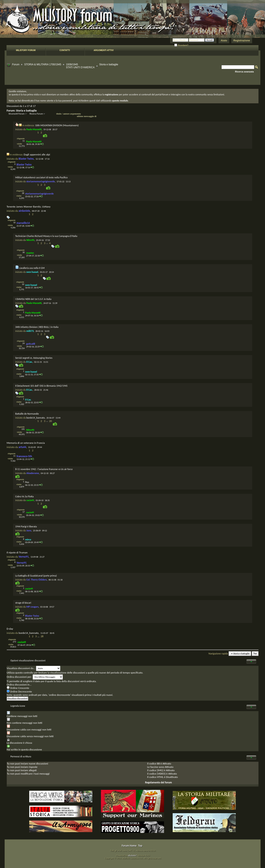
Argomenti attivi (103, 50)
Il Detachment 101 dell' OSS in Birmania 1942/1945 (41, 386)
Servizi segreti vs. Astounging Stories (34, 358)
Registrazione (242, 41)
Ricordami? (181, 45)
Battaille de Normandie (27, 414)
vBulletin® (132, 856)
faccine (154, 767)
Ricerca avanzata (244, 72)
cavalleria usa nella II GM (32, 268)
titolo (59, 114)
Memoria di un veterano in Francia (26, 443)
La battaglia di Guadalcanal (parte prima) (36, 576)
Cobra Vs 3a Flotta (25, 496)
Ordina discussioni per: (19, 677)
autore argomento (72, 114)
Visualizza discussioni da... (21, 668)
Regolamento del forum (158, 782)
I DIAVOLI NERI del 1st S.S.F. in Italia (33, 299)
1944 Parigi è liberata (26, 527)
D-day (10, 629)
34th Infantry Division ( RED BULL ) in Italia (37, 327)
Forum (16, 64)
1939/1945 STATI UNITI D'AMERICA (80, 66)
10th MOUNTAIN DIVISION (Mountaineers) (57, 125)
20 (50, 421)
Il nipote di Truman (17, 552)
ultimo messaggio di (87, 116)
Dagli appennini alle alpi (37, 154)
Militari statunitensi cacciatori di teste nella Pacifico (42, 177)
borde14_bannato (35, 418)
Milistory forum (26, 50)
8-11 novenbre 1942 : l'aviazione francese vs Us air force (44, 469)
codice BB (154, 764)
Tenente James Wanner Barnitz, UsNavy (29, 207)
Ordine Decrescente (19, 691)
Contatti (65, 50)
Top (255, 654)
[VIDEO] (161, 774)
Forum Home (129, 846)
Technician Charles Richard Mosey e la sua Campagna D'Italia (46, 236)
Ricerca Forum (36, 114)
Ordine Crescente (18, 688)
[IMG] (160, 770)
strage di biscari (23, 603)
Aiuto (224, 41)
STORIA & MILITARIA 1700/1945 (43, 64)
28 (42, 636)
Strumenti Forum (17, 114)
